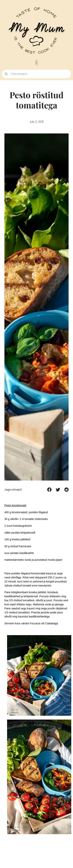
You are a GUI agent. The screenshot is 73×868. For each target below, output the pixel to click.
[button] (36, 63)
